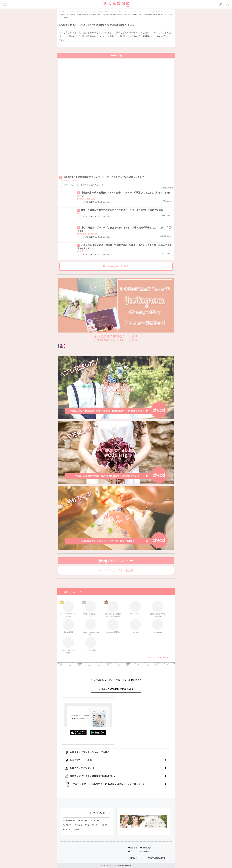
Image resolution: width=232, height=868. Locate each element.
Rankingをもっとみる (116, 266)
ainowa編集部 (68, 626)
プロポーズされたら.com (91, 609)
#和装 (77, 829)
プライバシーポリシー (139, 851)
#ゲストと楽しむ (97, 820)
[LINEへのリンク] (220, 4)
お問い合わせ (136, 858)
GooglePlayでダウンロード (98, 733)
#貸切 (87, 825)
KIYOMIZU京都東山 (113, 626)
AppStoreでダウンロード (78, 733)
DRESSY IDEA (135, 608)
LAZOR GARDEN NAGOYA (91, 627)
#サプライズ (67, 829)
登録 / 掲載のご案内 (156, 858)
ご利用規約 (147, 848)
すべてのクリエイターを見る (116, 570)
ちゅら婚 (135, 626)
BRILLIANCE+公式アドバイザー (68, 645)
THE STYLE (158, 626)
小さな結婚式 (91, 644)
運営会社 (134, 848)
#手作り (105, 825)
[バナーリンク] (143, 821)
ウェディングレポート (99, 813)
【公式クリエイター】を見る (157, 658)
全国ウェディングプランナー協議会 (158, 609)
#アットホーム (83, 820)
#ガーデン (96, 825)
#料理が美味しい (69, 820)
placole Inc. (114, 866)
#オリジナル (67, 825)
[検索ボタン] (227, 4)
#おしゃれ (78, 825)
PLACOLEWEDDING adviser (68, 609)
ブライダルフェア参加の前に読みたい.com (113, 609)
